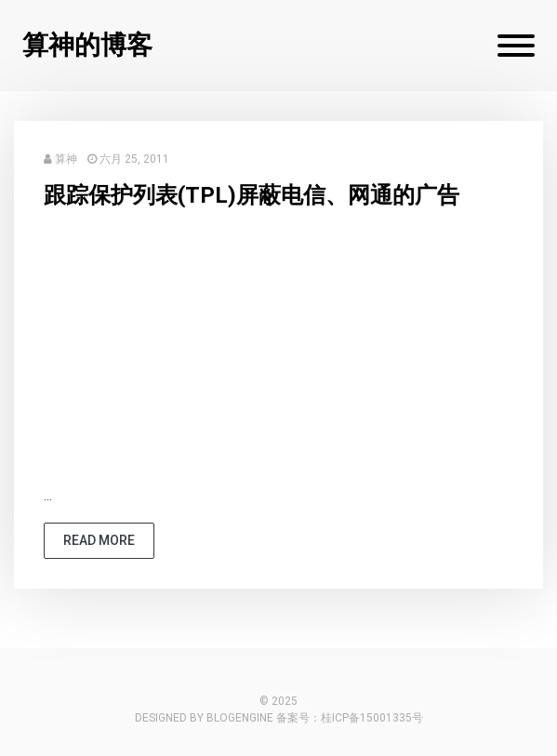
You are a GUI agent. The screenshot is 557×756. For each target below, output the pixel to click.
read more (99, 540)
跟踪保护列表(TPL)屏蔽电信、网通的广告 (252, 195)
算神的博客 (87, 45)
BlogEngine (240, 718)
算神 (66, 159)
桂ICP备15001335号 (372, 718)
